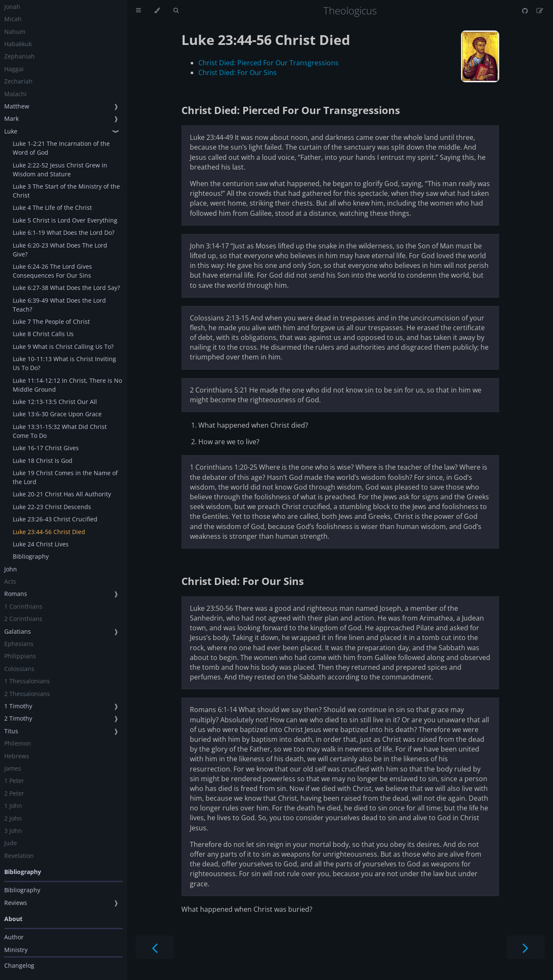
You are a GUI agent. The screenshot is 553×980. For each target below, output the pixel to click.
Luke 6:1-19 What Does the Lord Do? (64, 232)
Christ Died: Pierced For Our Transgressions (268, 63)
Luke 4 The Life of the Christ (52, 207)
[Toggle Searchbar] (176, 11)
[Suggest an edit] (540, 11)
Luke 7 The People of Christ (51, 322)
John (11, 569)
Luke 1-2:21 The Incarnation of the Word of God (61, 148)
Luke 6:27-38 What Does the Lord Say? (66, 288)
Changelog (19, 965)
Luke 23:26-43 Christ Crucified (55, 519)
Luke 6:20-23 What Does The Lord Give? (60, 250)
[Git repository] (526, 11)
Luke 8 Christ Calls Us (43, 334)
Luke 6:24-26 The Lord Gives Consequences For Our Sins (52, 271)
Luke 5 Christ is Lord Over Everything (65, 220)
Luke (11, 131)
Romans (16, 594)
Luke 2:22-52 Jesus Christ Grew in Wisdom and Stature (60, 170)
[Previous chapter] (155, 947)
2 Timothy (18, 718)
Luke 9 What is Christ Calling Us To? (63, 347)
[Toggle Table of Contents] (138, 11)
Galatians (18, 631)
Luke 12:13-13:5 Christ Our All (55, 402)
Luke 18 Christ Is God (43, 461)
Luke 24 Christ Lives (41, 544)
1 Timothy (18, 706)
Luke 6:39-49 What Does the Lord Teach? (59, 305)
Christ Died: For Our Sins (238, 72)
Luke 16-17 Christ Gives (46, 448)
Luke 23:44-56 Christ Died (49, 532)
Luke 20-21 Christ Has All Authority (62, 494)
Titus (11, 731)
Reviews (16, 903)
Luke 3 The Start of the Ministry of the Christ (66, 191)
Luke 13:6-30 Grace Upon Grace (57, 414)
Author (14, 937)
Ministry (16, 950)
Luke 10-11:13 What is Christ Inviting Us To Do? (64, 363)
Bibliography (31, 556)
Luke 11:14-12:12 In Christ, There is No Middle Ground (67, 385)
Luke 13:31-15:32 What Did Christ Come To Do (60, 431)
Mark (11, 118)
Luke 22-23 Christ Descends (52, 507)
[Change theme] (157, 11)
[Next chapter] (525, 947)
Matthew (17, 106)
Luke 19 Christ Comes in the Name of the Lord (65, 477)
